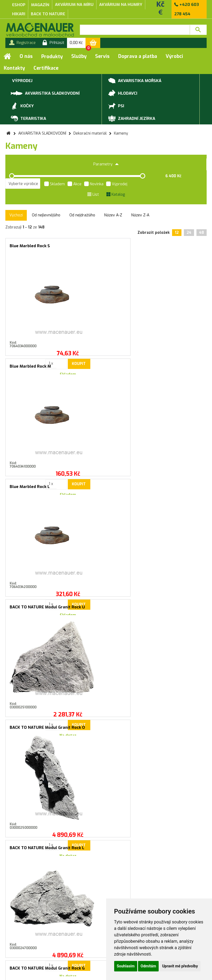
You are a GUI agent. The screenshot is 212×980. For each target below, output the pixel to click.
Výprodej (117, 184)
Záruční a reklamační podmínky (71, 909)
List (93, 195)
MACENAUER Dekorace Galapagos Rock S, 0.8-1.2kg (38, 609)
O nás (26, 56)
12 (177, 233)
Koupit (49, 336)
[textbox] (135, 30)
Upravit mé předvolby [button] (180, 966)
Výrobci (174, 56)
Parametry (106, 164)
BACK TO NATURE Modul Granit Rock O (105, 369)
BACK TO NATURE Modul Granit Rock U (38, 369)
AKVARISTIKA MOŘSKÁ (135, 81)
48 (202, 233)
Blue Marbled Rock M (98, 246)
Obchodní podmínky (71, 903)
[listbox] (23, 184)
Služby (79, 56)
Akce (75, 184)
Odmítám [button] (148, 966)
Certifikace (46, 68)
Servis (102, 56)
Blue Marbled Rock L (164, 246)
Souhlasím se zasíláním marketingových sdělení (106, 793)
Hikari (19, 14)
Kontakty (14, 68)
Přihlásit (160, 781)
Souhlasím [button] (126, 966)
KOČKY (22, 106)
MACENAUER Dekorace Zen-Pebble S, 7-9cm (105, 609)
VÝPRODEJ (22, 81)
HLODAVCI (123, 94)
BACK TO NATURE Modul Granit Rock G (38, 489)
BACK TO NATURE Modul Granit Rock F (105, 489)
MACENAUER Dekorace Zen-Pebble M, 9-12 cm (172, 609)
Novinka (94, 184)
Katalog (116, 195)
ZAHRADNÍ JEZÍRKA (132, 119)
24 (189, 233)
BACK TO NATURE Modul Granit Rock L (172, 369)
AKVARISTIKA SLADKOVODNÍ (45, 93)
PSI (116, 106)
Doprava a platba (138, 56)
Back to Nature (48, 14)
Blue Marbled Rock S (30, 246)
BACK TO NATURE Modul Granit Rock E (172, 489)
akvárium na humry (121, 5)
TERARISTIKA (28, 119)
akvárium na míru (74, 5)
